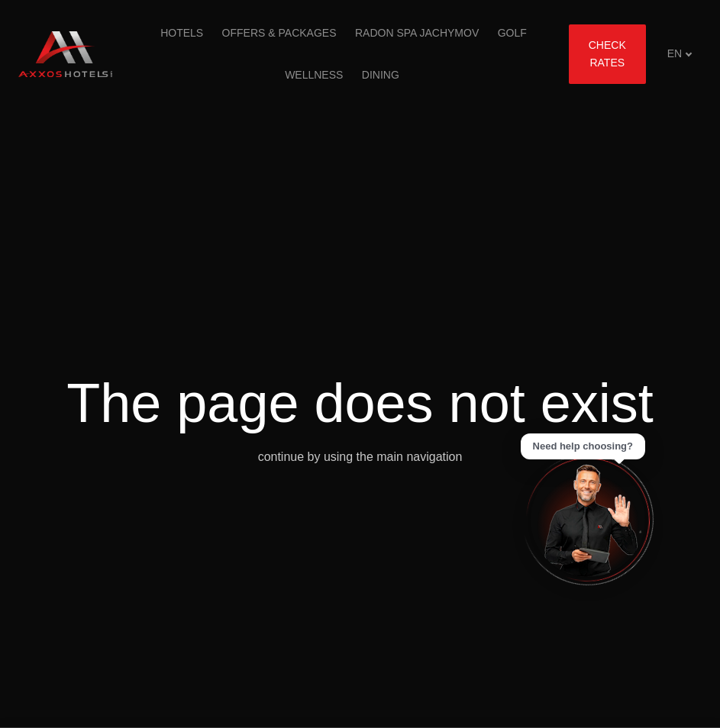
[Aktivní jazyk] (680, 54)
